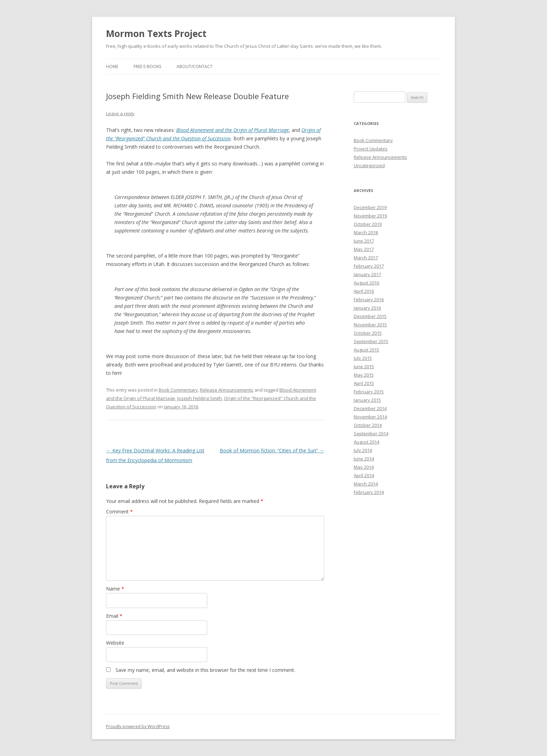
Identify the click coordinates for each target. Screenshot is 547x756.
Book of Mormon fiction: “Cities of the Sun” (272, 450)
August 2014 (366, 442)
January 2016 (367, 308)
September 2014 (371, 433)
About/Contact (194, 66)
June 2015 (364, 366)
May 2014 (364, 467)
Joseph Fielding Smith (200, 398)
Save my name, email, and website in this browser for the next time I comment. (205, 670)
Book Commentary (178, 390)
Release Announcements (227, 390)
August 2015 (366, 350)
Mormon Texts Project (156, 34)
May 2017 (364, 249)
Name (115, 589)
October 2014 (368, 425)
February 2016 (369, 299)
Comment (119, 512)
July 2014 (363, 450)
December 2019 (370, 207)
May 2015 (364, 375)
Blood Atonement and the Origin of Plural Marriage (233, 130)
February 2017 (369, 266)
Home (112, 66)
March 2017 (366, 258)
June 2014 (364, 459)
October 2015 (368, 333)
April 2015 (364, 383)
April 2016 (364, 291)
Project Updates (371, 149)
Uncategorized (369, 165)
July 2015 (363, 358)
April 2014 (364, 475)
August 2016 (366, 283)
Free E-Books (147, 66)
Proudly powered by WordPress (138, 727)
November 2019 (370, 216)
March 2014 (366, 484)
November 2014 (370, 417)
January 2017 (367, 274)
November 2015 (370, 325)
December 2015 (370, 316)
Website (115, 643)
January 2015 (367, 400)
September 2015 (371, 341)
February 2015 (369, 392)
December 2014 (370, 408)
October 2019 (368, 224)
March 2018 (366, 232)
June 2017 (364, 241)
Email (114, 616)
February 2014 (369, 492)
